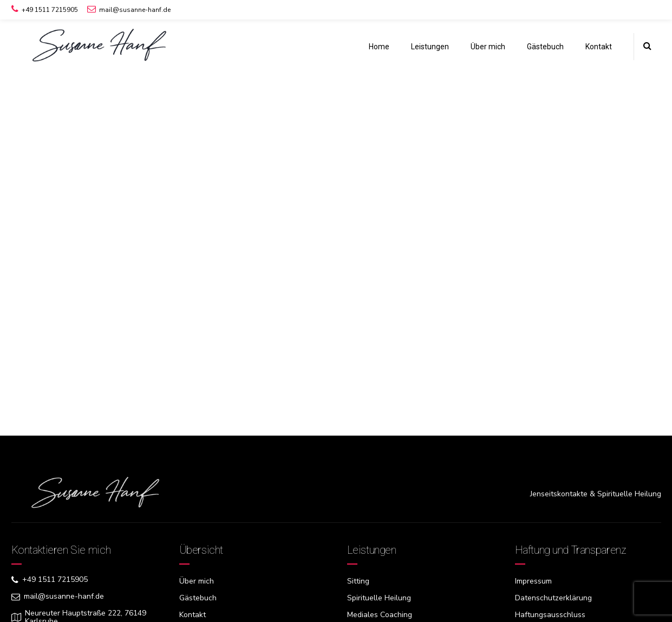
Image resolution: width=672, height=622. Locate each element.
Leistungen (430, 47)
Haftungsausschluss (550, 615)
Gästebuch (545, 47)
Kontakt (599, 47)
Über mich (488, 47)
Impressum (533, 581)
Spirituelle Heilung (379, 598)
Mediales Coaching (380, 615)
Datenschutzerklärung (553, 598)
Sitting (358, 581)
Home (379, 47)
